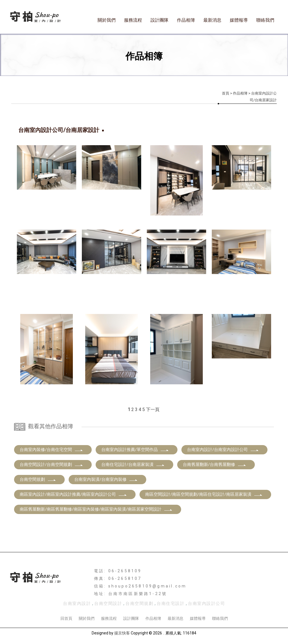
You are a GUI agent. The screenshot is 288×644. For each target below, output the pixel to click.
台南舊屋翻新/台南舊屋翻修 (215, 465)
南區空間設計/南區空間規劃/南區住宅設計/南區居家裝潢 (204, 494)
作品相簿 (186, 20)
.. (164, 633)
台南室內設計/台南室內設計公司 (223, 450)
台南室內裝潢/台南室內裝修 (106, 479)
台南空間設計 (108, 603)
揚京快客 (122, 633)
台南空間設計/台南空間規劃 (51, 465)
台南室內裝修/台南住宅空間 (51, 450)
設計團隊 (159, 20)
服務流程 (133, 20)
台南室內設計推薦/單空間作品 (135, 450)
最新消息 (212, 20)
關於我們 (107, 20)
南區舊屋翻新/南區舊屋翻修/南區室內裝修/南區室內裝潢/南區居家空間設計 (96, 509)
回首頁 (66, 618)
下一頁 (153, 409)
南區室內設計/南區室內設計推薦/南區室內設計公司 (73, 494)
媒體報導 (239, 20)
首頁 (226, 93)
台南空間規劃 (38, 479)
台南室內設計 (77, 603)
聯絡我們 (265, 20)
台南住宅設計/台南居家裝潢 (133, 465)
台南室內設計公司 (206, 603)
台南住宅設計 (171, 603)
